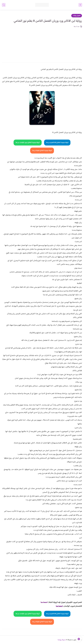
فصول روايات (77, 16)
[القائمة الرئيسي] (80, 5)
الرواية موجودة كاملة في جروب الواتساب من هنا (28, 143)
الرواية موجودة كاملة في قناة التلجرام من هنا (57, 143)
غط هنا (43, 602)
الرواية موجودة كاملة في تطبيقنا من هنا (42, 151)
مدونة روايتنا (62, 640)
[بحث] (4, 5)
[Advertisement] (42, 44)
